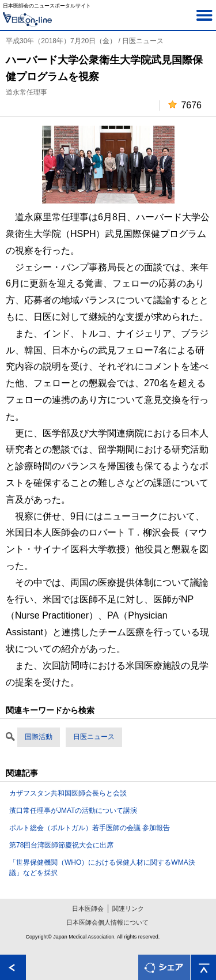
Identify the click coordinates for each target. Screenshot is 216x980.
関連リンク (128, 909)
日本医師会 (88, 909)
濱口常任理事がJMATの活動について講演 (73, 811)
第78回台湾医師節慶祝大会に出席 (61, 845)
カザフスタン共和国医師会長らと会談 (68, 793)
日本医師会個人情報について (107, 922)
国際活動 (39, 737)
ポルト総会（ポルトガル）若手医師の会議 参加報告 (90, 828)
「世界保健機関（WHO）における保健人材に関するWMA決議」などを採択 (102, 868)
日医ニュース (94, 737)
